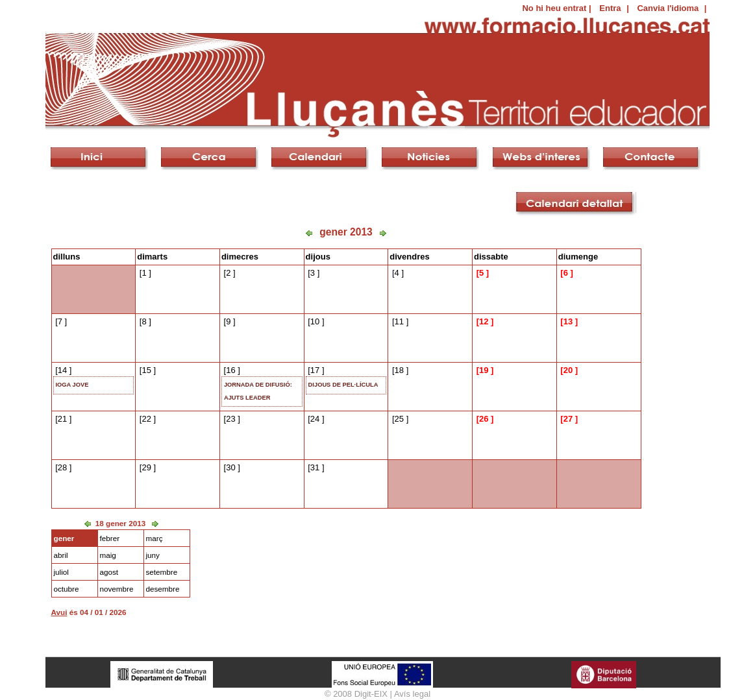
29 (146, 467)
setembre (162, 572)
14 (62, 370)
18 (399, 370)
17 (315, 370)
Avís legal (412, 694)
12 (484, 321)
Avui (59, 612)
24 (315, 419)
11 (399, 321)
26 (484, 419)
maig (108, 555)
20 (568, 370)
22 (146, 419)
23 (230, 419)
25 (399, 419)
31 (315, 467)
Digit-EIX (371, 694)
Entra (610, 8)
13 (568, 321)
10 (315, 321)
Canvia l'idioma (668, 8)
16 (230, 370)
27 (568, 419)
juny (153, 555)
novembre (117, 589)
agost (109, 572)
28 (62, 467)
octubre (67, 589)
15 (146, 370)
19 (484, 370)
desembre (163, 589)
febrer (110, 538)
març (155, 538)
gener (64, 538)
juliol (61, 572)
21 (62, 419)
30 (230, 467)
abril (61, 555)
